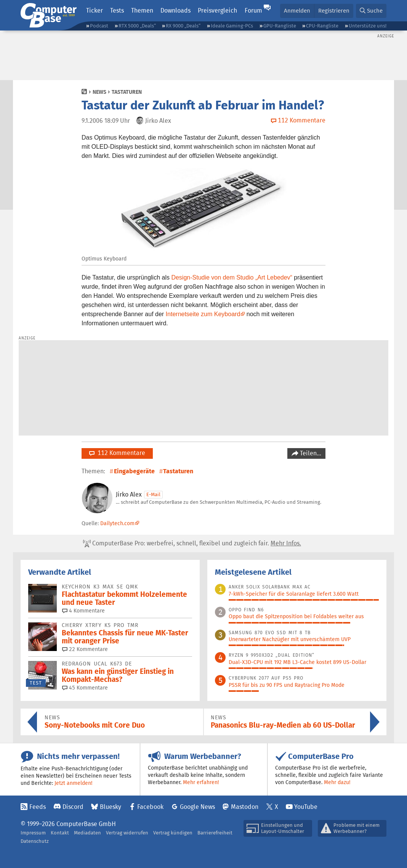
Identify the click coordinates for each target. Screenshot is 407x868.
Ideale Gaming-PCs (232, 26)
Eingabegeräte (134, 471)
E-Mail (153, 494)
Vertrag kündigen (173, 833)
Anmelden (297, 10)
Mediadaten (87, 833)
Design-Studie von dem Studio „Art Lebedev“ (232, 277)
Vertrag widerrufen (127, 833)
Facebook (150, 807)
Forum (253, 10)
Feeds (38, 807)
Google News (197, 807)
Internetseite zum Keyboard (203, 314)
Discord (73, 807)
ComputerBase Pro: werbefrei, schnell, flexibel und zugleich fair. (192, 543)
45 (85, 688)
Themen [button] (142, 10)
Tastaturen (127, 92)
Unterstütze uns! (368, 26)
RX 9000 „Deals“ (183, 26)
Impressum (33, 833)
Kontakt (60, 833)
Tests (117, 10)
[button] (371, 11)
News (99, 92)
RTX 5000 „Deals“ (137, 26)
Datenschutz (35, 841)
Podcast (99, 26)
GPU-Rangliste (280, 26)
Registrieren (334, 10)
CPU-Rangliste (322, 26)
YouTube (306, 807)
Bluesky (111, 807)
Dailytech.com (117, 523)
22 (85, 649)
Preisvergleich (217, 10)
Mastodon (245, 807)
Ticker (95, 10)
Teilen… (310, 453)
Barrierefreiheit (215, 833)
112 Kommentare (117, 453)
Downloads (175, 10)
